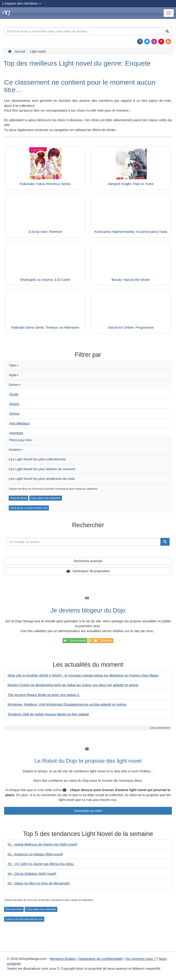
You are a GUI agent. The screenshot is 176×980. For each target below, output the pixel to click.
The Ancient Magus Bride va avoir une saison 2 (44, 695)
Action (14, 404)
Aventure (16, 433)
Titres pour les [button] (21, 440)
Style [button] (14, 375)
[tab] (88, 365)
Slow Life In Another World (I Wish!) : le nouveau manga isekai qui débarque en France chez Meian (83, 675)
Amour (14, 413)
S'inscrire (101, 641)
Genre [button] (15, 385)
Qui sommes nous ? (141, 959)
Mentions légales (63, 959)
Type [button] (14, 365)
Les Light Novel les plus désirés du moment (42, 469)
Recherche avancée (88, 561)
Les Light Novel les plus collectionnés (37, 459)
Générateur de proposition (91, 571)
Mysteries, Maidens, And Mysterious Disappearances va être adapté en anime (67, 704)
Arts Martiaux (19, 423)
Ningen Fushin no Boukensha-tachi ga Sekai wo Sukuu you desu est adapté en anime (73, 685)
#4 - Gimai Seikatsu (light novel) (32, 874)
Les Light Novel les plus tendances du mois (42, 479)
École (14, 394)
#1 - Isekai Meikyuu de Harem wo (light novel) (42, 844)
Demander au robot (88, 811)
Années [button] (16, 450)
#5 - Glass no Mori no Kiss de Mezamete (39, 883)
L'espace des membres (22, 3)
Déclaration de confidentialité (100, 959)
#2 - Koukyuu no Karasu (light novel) (35, 854)
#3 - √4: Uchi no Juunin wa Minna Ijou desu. (41, 864)
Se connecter (75, 641)
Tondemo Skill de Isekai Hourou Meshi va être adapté (48, 714)
